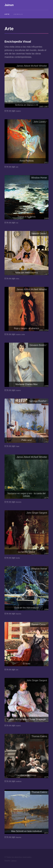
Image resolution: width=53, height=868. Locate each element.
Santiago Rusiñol (37, 401)
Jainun (9, 5)
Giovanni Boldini (38, 345)
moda (23, 334)
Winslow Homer (39, 178)
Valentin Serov (39, 233)
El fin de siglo (10, 111)
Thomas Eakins (39, 736)
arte (17, 167)
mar (17, 223)
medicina (19, 781)
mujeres (18, 111)
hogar (18, 446)
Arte (7, 14)
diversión (19, 502)
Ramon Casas (39, 624)
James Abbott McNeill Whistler (32, 66)
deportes (19, 614)
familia (18, 558)
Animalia (18, 14)
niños (18, 279)
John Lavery (40, 122)
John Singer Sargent (37, 513)
